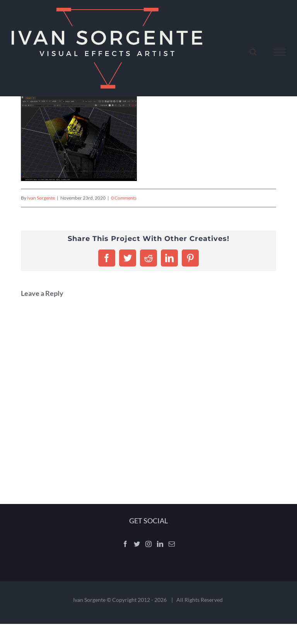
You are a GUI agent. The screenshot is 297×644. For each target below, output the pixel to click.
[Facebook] (125, 544)
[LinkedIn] (160, 544)
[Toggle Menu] (280, 52)
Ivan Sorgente (41, 198)
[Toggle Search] (253, 52)
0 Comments (124, 198)
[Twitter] (137, 544)
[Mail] (172, 544)
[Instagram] (148, 544)
